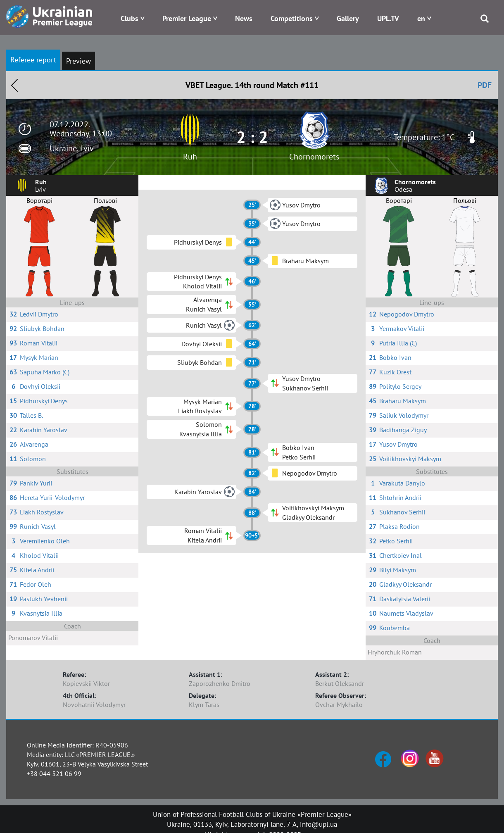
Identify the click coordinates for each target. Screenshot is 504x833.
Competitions (292, 18)
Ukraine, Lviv (72, 148)
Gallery (348, 18)
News (244, 18)
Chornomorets (314, 157)
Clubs (130, 18)
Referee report (33, 60)
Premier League (187, 18)
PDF (485, 85)
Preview (78, 61)
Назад (14, 85)
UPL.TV (388, 18)
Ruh (190, 157)
